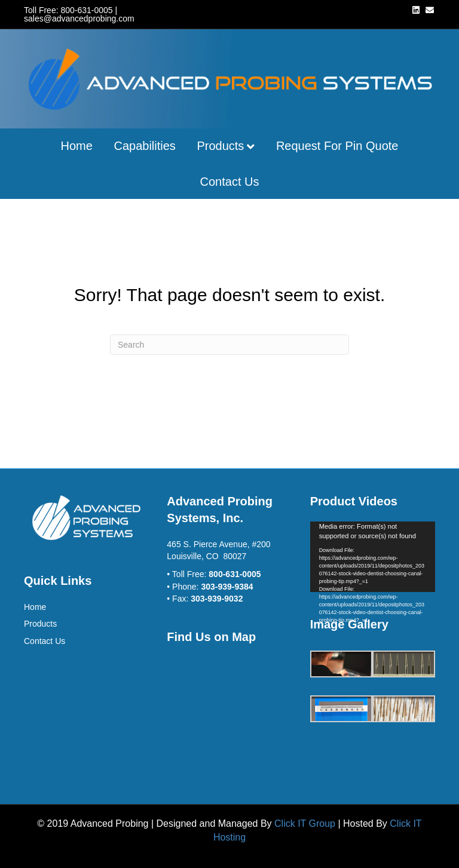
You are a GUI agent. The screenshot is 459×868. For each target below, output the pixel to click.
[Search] (229, 345)
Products (220, 146)
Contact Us (230, 182)
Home (77, 146)
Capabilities (144, 146)
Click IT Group (305, 823)
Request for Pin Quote (337, 146)
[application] (373, 557)
